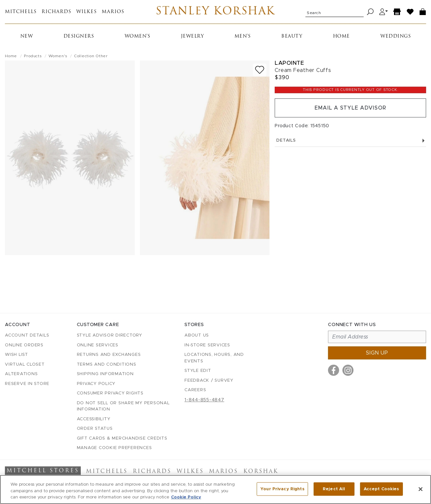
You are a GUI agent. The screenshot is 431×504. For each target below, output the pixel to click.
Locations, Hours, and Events (214, 358)
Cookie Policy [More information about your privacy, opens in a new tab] (186, 497)
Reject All (334, 489)
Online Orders (24, 345)
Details (350, 140)
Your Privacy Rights (282, 489)
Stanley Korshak (215, 12)
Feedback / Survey (209, 381)
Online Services (98, 345)
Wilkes (86, 12)
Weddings (396, 36)
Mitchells (21, 12)
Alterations (21, 374)
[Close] (421, 489)
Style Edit (198, 371)
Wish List (17, 355)
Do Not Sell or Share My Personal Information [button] (123, 406)
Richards (56, 12)
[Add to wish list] (260, 70)
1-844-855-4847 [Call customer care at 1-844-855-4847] (204, 400)
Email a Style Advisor (350, 108)
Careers (195, 390)
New (27, 36)
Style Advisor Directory (110, 335)
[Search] (370, 12)
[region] (216, 489)
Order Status (95, 429)
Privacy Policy (96, 384)
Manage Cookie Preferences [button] (114, 448)
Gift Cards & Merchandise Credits (122, 438)
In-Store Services (207, 345)
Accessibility (94, 419)
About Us (197, 335)
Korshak (261, 472)
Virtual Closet (25, 365)
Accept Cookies (381, 489)
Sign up (377, 353)
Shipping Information (105, 374)
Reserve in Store (27, 384)
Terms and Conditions (107, 365)
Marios (113, 12)
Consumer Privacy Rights (110, 393)
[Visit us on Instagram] (348, 370)
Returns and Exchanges (109, 355)
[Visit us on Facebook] (334, 370)
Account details (27, 335)
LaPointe (289, 63)
